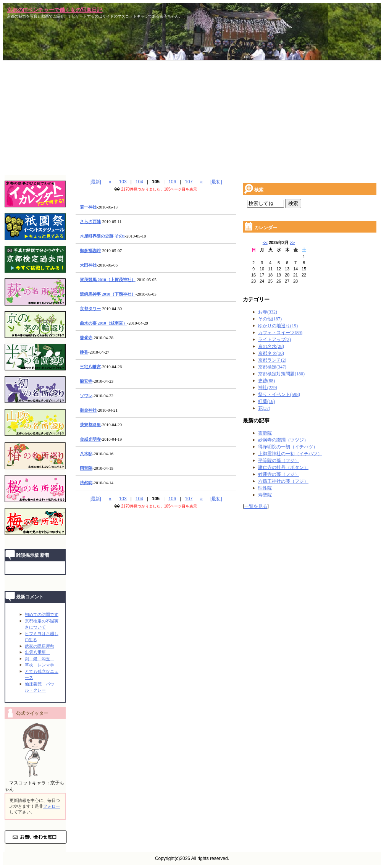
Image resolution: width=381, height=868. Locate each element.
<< (265, 242)
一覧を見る (256, 506)
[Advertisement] (192, 118)
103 (123, 182)
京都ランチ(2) (272, 360)
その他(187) (270, 319)
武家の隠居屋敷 (40, 646)
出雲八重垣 (37, 652)
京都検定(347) (272, 367)
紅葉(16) (266, 401)
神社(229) (268, 388)
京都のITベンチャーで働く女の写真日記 (55, 10)
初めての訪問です (42, 614)
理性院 (265, 488)
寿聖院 (265, 495)
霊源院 (265, 433)
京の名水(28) (271, 346)
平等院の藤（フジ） (279, 461)
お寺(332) (268, 312)
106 (172, 182)
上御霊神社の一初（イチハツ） (290, 454)
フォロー (52, 806)
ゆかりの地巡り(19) (278, 326)
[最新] (95, 182)
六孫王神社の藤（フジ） (283, 481)
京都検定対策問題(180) (281, 374)
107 (189, 182)
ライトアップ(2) (274, 339)
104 (139, 182)
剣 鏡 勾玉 (40, 659)
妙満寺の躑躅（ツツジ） (283, 440)
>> (292, 242)
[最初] (216, 182)
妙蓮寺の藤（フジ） (279, 474)
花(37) (264, 408)
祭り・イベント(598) (279, 394)
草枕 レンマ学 (40, 665)
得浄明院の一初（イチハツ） (288, 447)
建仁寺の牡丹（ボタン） (283, 467)
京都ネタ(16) (271, 353)
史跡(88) (266, 381)
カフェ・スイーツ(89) (280, 333)
